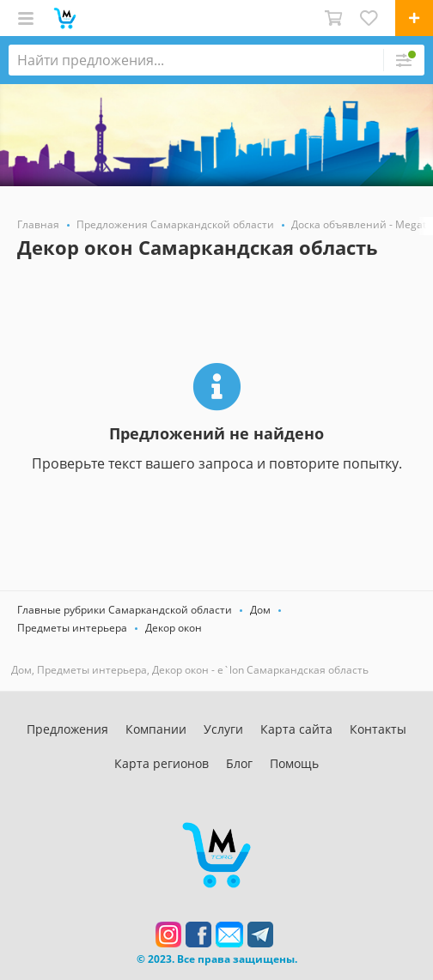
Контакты (378, 729)
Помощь (294, 763)
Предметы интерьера (72, 628)
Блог (239, 763)
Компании (156, 729)
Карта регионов (162, 763)
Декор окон (174, 628)
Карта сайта (296, 729)
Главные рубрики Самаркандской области (125, 610)
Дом (260, 610)
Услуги (223, 729)
